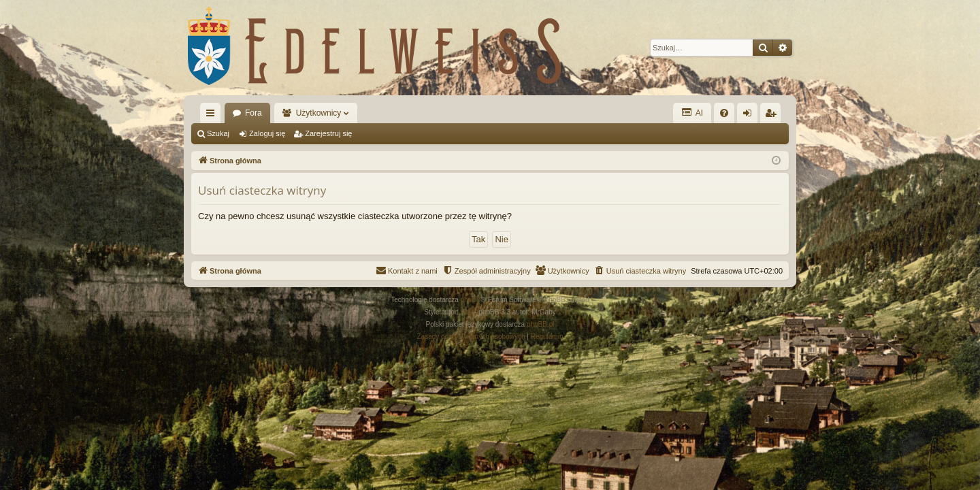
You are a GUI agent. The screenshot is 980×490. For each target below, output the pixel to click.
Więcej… (213, 116)
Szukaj (218, 133)
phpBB (471, 300)
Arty (467, 312)
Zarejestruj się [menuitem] (773, 116)
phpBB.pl (541, 324)
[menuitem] (724, 113)
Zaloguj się (267, 133)
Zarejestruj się (328, 133)
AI (692, 113)
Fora (254, 113)
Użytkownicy (319, 113)
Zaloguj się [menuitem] (750, 116)
